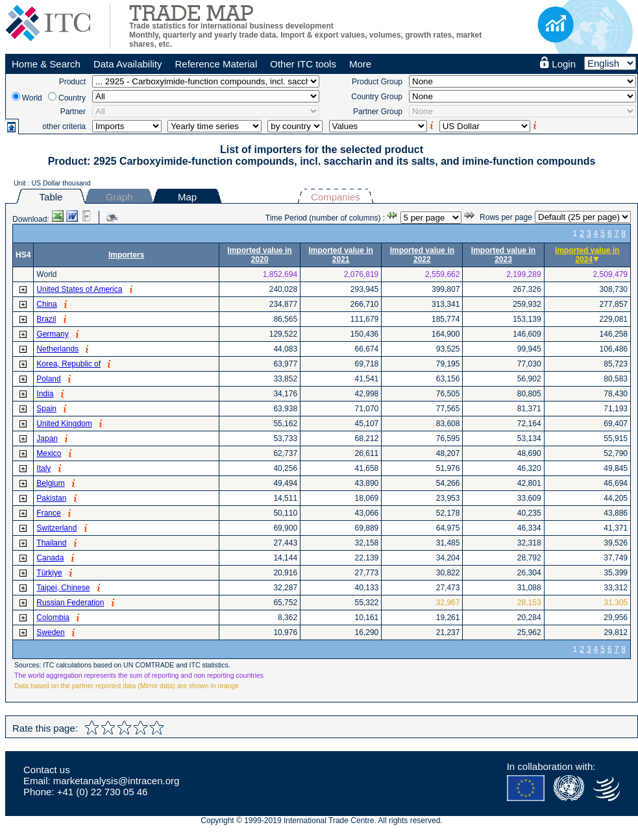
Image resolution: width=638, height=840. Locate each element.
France (48, 513)
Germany (52, 334)
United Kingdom (64, 424)
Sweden (50, 632)
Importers (126, 255)
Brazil (46, 319)
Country (72, 98)
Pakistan (51, 498)
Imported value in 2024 (587, 255)
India (45, 394)
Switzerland (56, 528)
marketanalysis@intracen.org (116, 781)
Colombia (53, 618)
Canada (50, 558)
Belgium (50, 483)
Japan (47, 438)
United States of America (79, 289)
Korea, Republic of (68, 364)
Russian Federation (70, 603)
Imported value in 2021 (340, 255)
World (32, 98)
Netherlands (57, 349)
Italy (43, 468)
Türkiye (49, 573)
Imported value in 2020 (259, 255)
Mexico (49, 453)
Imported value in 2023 (503, 255)
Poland (48, 379)
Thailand (51, 543)
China (46, 304)
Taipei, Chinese (63, 588)
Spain (46, 409)
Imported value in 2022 (422, 255)
